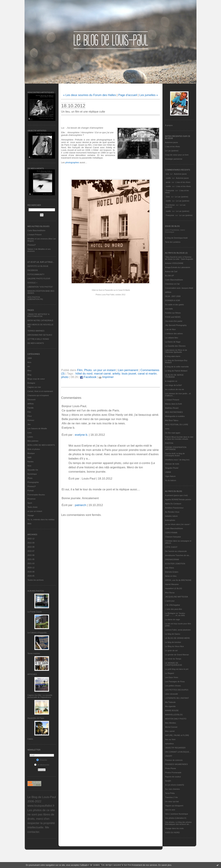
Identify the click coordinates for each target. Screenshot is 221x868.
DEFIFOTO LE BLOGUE (38, 266)
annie (168, 182)
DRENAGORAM (172, 559)
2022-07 (31, 551)
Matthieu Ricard (172, 408)
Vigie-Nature (170, 476)
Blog (29, 375)
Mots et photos (34, 449)
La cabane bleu (172, 338)
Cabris (30, 739)
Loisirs (30, 437)
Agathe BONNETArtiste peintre (178, 499)
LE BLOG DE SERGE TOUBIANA (174, 376)
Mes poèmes (33, 441)
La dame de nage (172, 619)
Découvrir (32, 400)
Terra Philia (170, 793)
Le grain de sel (171, 650)
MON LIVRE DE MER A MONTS (41, 445)
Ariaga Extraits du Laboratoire (178, 267)
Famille (30, 408)
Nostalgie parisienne (174, 159)
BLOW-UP (169, 276)
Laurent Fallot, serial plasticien (178, 630)
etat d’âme (169, 568)
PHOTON (169, 443)
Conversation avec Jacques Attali (179, 288)
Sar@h (168, 781)
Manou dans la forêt (173, 404)
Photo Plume (170, 768)
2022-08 (31, 547)
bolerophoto (170, 520)
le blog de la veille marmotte (177, 367)
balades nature (171, 516)
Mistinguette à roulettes (175, 416)
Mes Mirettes (170, 723)
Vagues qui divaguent (174, 806)
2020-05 (31, 576)
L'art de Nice (170, 329)
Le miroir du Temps (173, 659)
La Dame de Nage (173, 342)
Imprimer (106, 377)
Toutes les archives (36, 580)
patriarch (80, 505)
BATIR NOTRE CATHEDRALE (40, 320)
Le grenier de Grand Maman (177, 655)
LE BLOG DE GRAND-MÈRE (177, 638)
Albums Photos (36, 591)
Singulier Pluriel (172, 468)
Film (29, 412)
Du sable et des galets (174, 305)
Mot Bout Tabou (172, 420)
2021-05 (31, 559)
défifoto (31, 404)
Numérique (32, 474)
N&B (29, 457)
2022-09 (31, 543)
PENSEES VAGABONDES (176, 764)
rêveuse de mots (172, 464)
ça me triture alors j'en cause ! (178, 524)
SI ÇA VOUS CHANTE (175, 785)
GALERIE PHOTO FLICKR (39, 279)
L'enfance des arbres (174, 334)
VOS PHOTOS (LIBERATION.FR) (35, 298)
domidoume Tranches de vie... (178, 555)
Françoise (170, 190)
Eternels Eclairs (172, 572)
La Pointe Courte (35, 612)
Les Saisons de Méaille (37, 428)
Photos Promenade (173, 773)
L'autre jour (170, 601)
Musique (31, 453)
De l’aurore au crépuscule (176, 551)
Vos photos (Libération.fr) (176, 818)
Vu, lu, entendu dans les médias (41, 519)
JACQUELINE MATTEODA (176, 597)
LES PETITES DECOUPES (177, 690)
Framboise (170, 205)
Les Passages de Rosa (175, 682)
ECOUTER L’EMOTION (175, 564)
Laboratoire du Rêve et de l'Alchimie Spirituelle (176, 351)
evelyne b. (81, 435)
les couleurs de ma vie (174, 389)
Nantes (30, 462)
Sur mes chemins (172, 789)
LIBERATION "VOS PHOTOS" (40, 287)
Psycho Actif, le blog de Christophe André (175, 455)
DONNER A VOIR (173, 300)
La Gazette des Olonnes (175, 346)
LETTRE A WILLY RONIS (38, 339)
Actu (29, 362)
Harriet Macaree (172, 584)
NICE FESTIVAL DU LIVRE (177, 425)
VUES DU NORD (172, 832)
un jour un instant (35, 511)
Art (29, 366)
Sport (30, 503)
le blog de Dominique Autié (176, 238)
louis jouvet (129, 374)
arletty (116, 374)
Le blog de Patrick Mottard (176, 371)
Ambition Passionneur (174, 508)
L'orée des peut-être (174, 609)
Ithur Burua (170, 593)
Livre (30, 433)
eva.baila (169, 309)
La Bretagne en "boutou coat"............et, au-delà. (175, 614)
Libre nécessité (171, 694)
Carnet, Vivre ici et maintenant (40, 391)
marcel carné (102, 374)
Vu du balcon (171, 480)
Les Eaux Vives (172, 677)
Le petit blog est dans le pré (177, 669)
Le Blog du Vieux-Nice (174, 646)
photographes (72, 162)
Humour (31, 420)
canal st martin (147, 374)
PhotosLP (32, 245)
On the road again (173, 433)
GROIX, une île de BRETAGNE (178, 580)
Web (29, 524)
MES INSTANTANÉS (174, 412)
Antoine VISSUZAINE (174, 263)
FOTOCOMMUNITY (36, 274)
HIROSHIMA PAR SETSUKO (40, 335)
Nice (29, 466)
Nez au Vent (170, 739)
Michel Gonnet (171, 727)
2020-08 (31, 572)
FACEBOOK (33, 270)
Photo (30, 478)
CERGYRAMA (171, 533)
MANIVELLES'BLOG (174, 715)
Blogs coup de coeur (36, 379)
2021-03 (31, 563)
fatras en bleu (171, 576)
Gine (168, 197)
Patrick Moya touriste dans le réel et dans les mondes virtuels (179, 438)
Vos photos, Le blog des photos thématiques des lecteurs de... (178, 823)
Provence (31, 499)
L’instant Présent (34, 235)
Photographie (33, 482)
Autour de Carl (171, 271)
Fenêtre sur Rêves (173, 313)
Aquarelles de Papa (36, 718)
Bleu (29, 371)
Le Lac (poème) (172, 151)
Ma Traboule (170, 702)
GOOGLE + (32, 283)
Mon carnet (170, 731)
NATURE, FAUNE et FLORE (177, 735)
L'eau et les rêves (172, 147)
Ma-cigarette (170, 706)
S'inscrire (42, 760)
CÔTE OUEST (171, 547)
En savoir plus (165, 865)
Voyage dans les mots (174, 828)
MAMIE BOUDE (172, 710)
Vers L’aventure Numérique (177, 814)
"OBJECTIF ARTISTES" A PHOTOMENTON (38, 315)
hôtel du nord (84, 374)
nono (167, 429)
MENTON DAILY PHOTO (176, 719)
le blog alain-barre (173, 356)
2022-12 (31, 539)
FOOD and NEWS (173, 317)
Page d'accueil (128, 95)
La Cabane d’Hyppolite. (37, 633)
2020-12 (31, 568)
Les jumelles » (149, 95)
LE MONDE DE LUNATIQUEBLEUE (174, 664)
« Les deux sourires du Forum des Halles (89, 95)
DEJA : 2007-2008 (173, 296)
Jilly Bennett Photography (176, 325)
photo (65, 377)
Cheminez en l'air (172, 284)
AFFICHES (32, 674)
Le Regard (169, 673)
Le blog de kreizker (173, 642)
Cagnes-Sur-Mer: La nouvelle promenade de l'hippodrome (40, 696)
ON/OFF (169, 756)
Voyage (31, 515)
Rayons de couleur (173, 777)
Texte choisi (32, 507)
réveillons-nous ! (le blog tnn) (177, 460)
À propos (169, 125)
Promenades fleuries (36, 495)
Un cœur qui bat (172, 801)
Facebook (88, 377)
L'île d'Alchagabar (173, 605)
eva (167, 174)
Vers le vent (170, 810)
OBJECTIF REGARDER (175, 748)
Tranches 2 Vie (171, 797)
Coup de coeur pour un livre (177, 155)
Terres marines (34, 653)
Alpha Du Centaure (173, 504)
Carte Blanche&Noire (36, 230)
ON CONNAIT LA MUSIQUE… (178, 752)
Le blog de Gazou (173, 634)
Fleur (30, 416)
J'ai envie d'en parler (174, 321)
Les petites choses (173, 686)
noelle (168, 178)
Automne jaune (171, 142)
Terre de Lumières (173, 242)
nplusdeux (169, 744)
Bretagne (31, 383)
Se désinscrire (42, 765)
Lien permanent (128, 370)
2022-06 (31, 555)
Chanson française (173, 537)
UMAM (168, 472)
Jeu (29, 424)
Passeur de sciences (174, 760)
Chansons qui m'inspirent (38, 395)
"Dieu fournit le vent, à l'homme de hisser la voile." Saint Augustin (179, 258)
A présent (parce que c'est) (176, 495)
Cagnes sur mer (34, 387)
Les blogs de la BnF (173, 385)
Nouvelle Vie (33, 470)
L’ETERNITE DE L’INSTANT (177, 698)
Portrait (30, 491)
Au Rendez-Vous (172, 512)
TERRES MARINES (36, 331)
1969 (30, 358)
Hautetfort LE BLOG (174, 588)
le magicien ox (171, 381)
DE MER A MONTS (36, 343)
